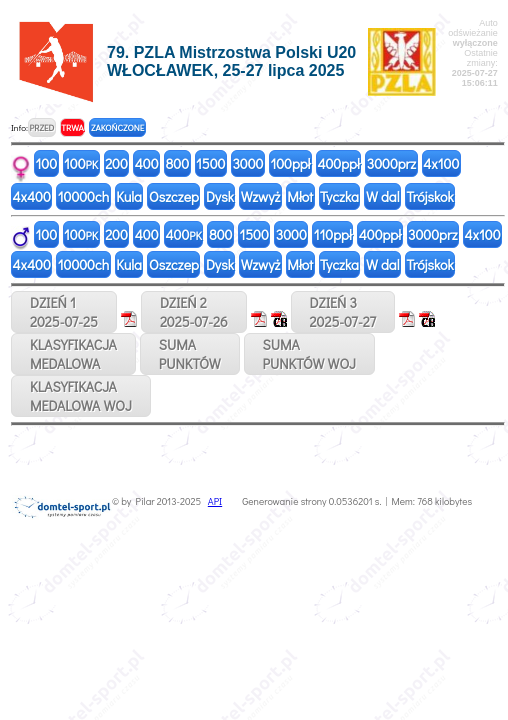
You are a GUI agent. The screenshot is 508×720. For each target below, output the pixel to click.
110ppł (333, 234)
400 (147, 163)
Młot (300, 196)
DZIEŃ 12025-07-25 (64, 312)
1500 (210, 163)
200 (116, 163)
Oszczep (174, 196)
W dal (383, 196)
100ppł (290, 163)
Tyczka (339, 196)
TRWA (72, 127)
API (215, 501)
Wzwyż (261, 196)
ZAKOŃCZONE (117, 127)
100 (47, 163)
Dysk (220, 196)
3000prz (391, 163)
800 (177, 163)
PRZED (41, 127)
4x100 (441, 163)
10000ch (83, 196)
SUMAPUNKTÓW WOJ (310, 354)
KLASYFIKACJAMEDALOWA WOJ (81, 396)
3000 (247, 163)
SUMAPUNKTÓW (190, 354)
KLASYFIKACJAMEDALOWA (73, 354)
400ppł (338, 163)
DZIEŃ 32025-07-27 (343, 312)
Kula (129, 196)
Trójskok (430, 196)
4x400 (32, 196)
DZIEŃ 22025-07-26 (194, 312)
